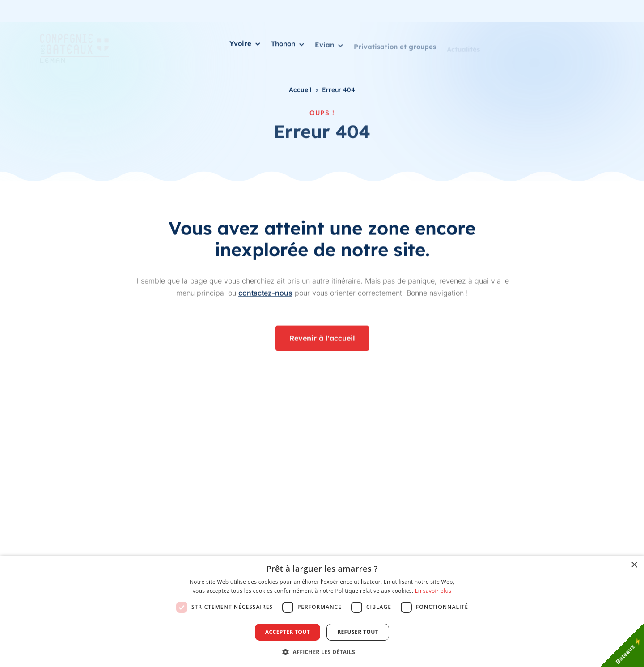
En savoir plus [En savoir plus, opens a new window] (433, 591)
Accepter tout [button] (288, 632)
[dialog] (322, 611)
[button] (322, 652)
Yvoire (245, 45)
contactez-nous (265, 293)
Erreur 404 (339, 90)
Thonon (288, 45)
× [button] (634, 565)
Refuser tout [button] (358, 632)
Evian (329, 48)
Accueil (300, 90)
